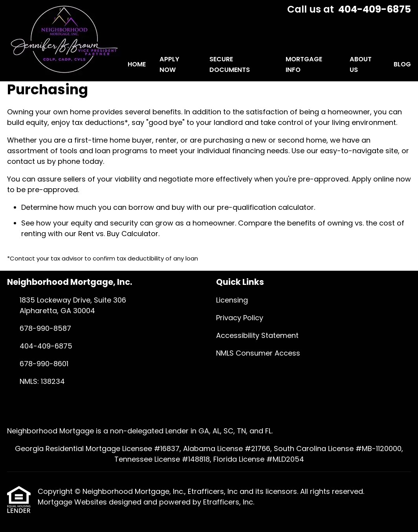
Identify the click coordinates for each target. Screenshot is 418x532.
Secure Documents (230, 64)
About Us (361, 64)
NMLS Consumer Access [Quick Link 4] (258, 353)
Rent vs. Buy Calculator (118, 234)
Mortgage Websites (73, 502)
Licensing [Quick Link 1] (232, 300)
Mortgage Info (304, 64)
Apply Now (169, 64)
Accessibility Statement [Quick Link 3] (257, 335)
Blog (402, 64)
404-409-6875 (375, 9)
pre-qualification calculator (265, 207)
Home (137, 64)
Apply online (373, 179)
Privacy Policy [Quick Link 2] (240, 318)
